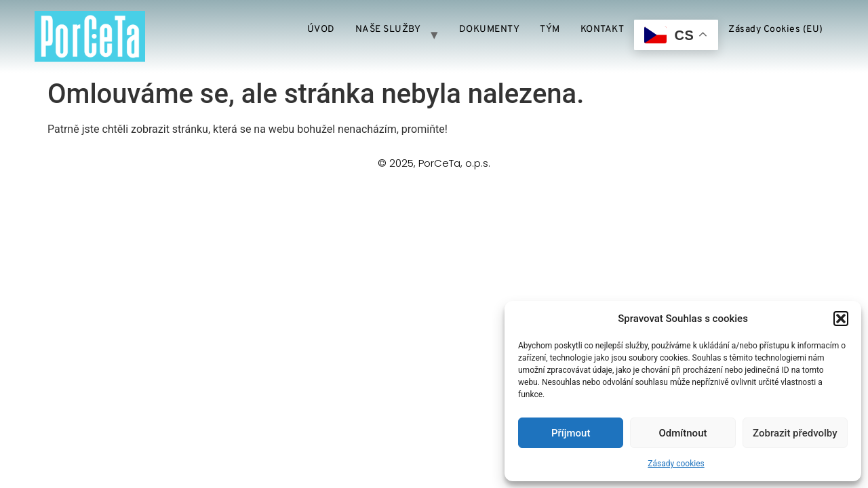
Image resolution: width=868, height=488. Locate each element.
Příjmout (571, 433)
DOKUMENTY (490, 29)
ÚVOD (321, 29)
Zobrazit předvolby (795, 433)
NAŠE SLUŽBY (388, 29)
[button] (841, 319)
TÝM (550, 29)
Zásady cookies (676, 464)
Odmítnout (683, 433)
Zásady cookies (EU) (776, 29)
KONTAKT (603, 29)
